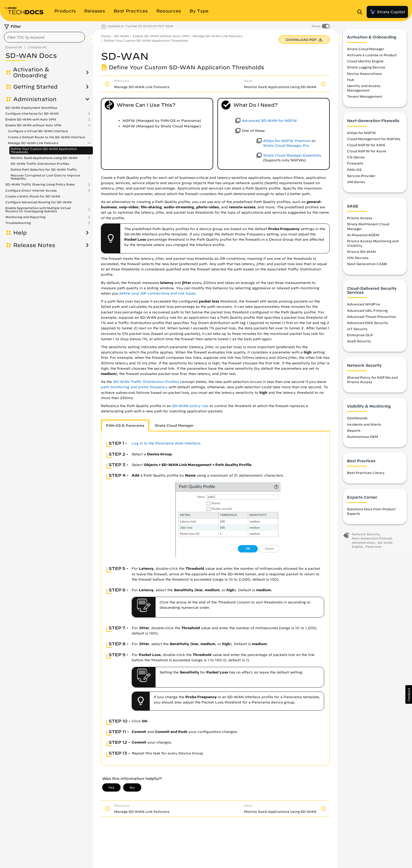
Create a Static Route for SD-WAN (33, 196)
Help (20, 233)
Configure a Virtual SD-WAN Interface (38, 131)
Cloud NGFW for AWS (366, 148)
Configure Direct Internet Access (31, 191)
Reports (354, 434)
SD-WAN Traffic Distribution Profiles (40, 164)
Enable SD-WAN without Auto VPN (33, 125)
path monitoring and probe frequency (134, 387)
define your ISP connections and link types (157, 293)
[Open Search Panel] (361, 12)
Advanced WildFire (364, 308)
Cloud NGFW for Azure (367, 154)
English (357, 550)
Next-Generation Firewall (372, 541)
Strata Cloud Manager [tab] (174, 426)
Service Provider (361, 179)
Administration (35, 99)
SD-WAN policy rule (190, 406)
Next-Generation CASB (367, 267)
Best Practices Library (366, 476)
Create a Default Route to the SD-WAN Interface (46, 137)
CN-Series (356, 161)
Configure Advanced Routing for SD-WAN (38, 202)
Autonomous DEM (362, 440)
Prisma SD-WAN (361, 255)
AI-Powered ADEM (363, 238)
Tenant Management (365, 100)
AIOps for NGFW (361, 136)
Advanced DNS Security (368, 326)
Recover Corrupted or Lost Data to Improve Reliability (45, 177)
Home (106, 36)
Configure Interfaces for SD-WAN (32, 114)
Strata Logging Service (366, 71)
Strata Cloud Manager (366, 52)
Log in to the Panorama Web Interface (166, 443)
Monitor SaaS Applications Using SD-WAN (44, 158)
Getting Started (35, 87)
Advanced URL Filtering (367, 314)
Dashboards (357, 421)
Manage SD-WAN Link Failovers (33, 143)
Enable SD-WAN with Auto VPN (31, 119)
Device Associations (364, 77)
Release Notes (34, 245)
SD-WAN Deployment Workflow (31, 108)
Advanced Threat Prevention (372, 320)
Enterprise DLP (360, 338)
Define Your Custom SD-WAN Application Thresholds (44, 150)
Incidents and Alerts (364, 427)
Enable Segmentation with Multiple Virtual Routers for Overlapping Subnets (38, 210)
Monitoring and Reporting (25, 217)
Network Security (366, 537)
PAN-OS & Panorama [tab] (125, 426)
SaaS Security (359, 344)
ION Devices (358, 261)
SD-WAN (122, 36)
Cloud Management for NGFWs (374, 142)
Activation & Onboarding (31, 72)
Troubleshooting (18, 223)
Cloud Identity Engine (365, 64)
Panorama (373, 550)
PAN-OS (354, 173)
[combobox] (44, 37)
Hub (351, 83)
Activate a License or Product (372, 58)
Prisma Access (360, 221)
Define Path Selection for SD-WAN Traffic (44, 169)
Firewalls (355, 167)
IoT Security (357, 332)
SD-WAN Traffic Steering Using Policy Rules (40, 184)
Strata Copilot (387, 12)
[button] (409, 694)
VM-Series (356, 185)
